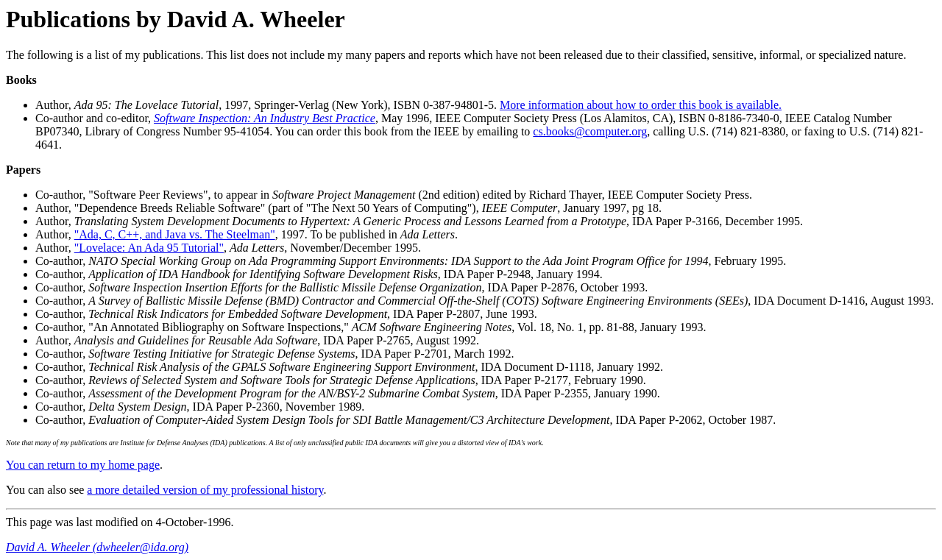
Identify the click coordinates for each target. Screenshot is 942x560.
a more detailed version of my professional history (205, 490)
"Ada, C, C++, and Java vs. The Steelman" (175, 234)
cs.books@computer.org (590, 131)
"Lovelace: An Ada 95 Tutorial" (149, 248)
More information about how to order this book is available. (641, 105)
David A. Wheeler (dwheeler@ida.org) (97, 547)
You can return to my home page (83, 465)
